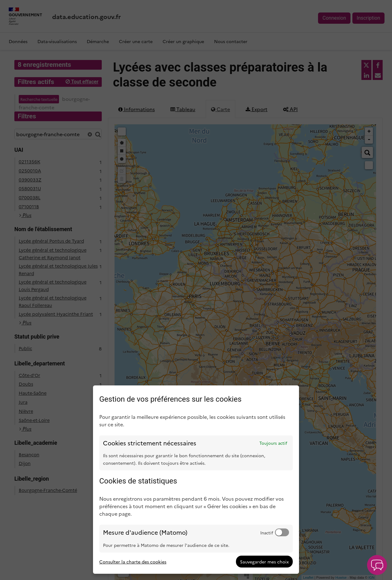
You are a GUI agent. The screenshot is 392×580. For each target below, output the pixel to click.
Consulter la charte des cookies (133, 562)
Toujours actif (273, 443)
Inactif (267, 533)
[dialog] (196, 480)
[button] (377, 565)
